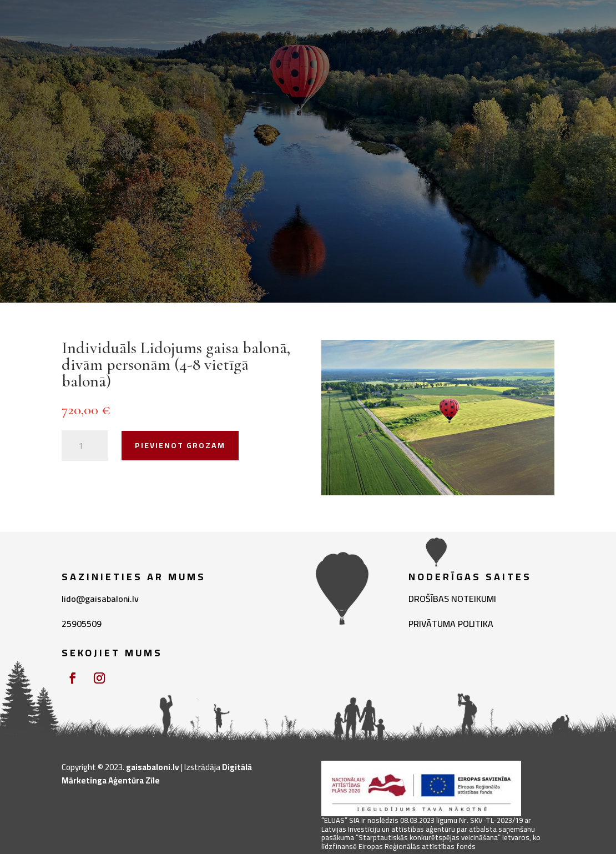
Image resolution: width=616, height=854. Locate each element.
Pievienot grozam (180, 445)
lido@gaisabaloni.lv (100, 599)
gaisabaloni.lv (153, 767)
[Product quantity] (85, 446)
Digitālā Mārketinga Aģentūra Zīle (157, 774)
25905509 (82, 624)
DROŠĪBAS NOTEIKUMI (452, 599)
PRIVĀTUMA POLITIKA (451, 624)
